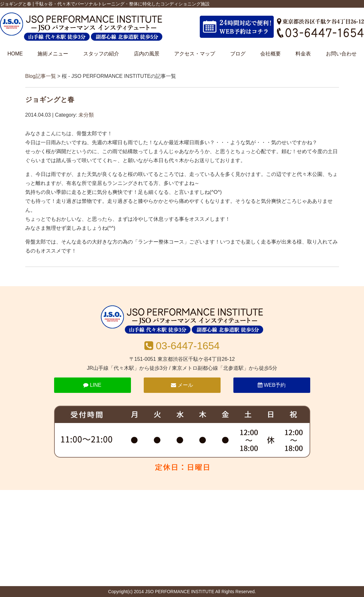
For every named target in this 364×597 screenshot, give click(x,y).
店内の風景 (147, 54)
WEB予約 (272, 385)
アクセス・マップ (195, 54)
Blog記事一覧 (41, 76)
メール (182, 385)
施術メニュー (53, 54)
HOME (15, 54)
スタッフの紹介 (101, 54)
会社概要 (271, 54)
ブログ (238, 54)
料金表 (303, 54)
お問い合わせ (341, 54)
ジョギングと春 (50, 99)
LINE (92, 385)
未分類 (86, 115)
